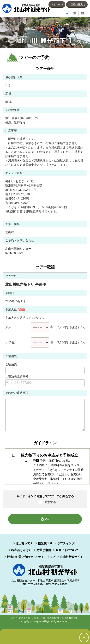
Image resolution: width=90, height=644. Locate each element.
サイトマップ (47, 557)
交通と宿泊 (44, 550)
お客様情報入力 (77, 4)
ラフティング (66, 543)
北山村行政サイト (72, 557)
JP (74, 13)
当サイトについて (67, 550)
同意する (50, 502)
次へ (45, 519)
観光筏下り (45, 543)
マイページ (57, 4)
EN (83, 13)
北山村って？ (24, 543)
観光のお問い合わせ (20, 557)
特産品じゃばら (21, 550)
